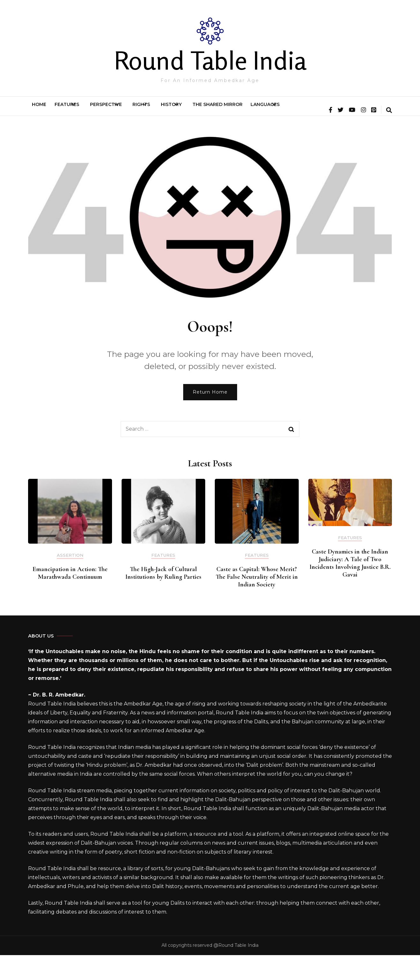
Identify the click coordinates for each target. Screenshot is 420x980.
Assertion (70, 580)
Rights (188, 109)
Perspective (138, 109)
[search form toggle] (389, 136)
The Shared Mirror (295, 109)
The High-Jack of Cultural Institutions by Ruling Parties (163, 598)
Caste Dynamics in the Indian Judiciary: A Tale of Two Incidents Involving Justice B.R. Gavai (350, 588)
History (233, 109)
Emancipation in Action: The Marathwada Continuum (70, 598)
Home (45, 109)
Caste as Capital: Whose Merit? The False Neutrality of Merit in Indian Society (257, 602)
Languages (354, 109)
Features (84, 109)
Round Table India (210, 60)
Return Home (210, 417)
